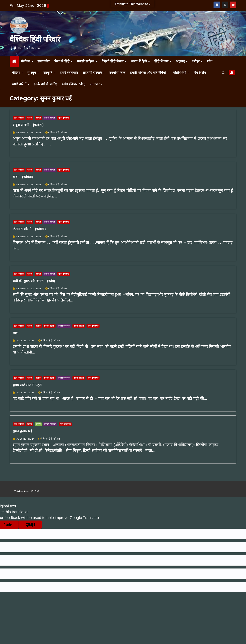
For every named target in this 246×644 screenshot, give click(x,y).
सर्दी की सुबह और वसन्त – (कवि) (34, 281)
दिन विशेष (200, 73)
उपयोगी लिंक (117, 73)
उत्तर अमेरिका (19, 118)
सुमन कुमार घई (64, 118)
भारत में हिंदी (139, 61)
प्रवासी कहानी (49, 326)
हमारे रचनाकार (69, 73)
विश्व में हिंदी (63, 61)
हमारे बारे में (20, 84)
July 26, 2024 (26, 341)
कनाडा (30, 118)
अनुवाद (181, 61)
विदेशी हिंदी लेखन (113, 61)
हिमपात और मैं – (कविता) (29, 229)
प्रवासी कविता (50, 118)
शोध (210, 61)
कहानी (38, 326)
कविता (38, 118)
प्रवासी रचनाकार (64, 326)
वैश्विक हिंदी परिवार (35, 39)
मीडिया (17, 73)
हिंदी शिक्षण (162, 61)
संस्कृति (49, 73)
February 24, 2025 (30, 133)
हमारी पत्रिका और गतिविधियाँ (148, 73)
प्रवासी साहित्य (86, 61)
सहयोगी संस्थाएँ (93, 73)
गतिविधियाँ (180, 73)
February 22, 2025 (30, 289)
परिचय (38, 424)
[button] (223, 73)
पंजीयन (26, 61)
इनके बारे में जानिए (45, 84)
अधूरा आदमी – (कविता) (28, 125)
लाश (15, 333)
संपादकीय (44, 61)
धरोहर (197, 61)
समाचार (95, 84)
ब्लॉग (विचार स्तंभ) (74, 84)
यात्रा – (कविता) (23, 177)
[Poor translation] (30, 525)
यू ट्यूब (32, 73)
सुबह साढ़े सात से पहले (27, 385)
